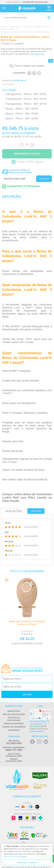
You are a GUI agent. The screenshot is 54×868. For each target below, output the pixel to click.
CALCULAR (44, 179)
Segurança (14, 730)
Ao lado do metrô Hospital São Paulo (40, 726)
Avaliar (36, 511)
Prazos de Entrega (14, 724)
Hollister (8, 84)
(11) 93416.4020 (41, 2)
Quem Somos (14, 711)
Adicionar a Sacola (27, 154)
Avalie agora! (20, 80)
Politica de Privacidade (15, 857)
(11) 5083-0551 (28, 2)
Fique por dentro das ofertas (27, 670)
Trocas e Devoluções (14, 714)
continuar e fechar (27, 862)
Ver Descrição (38, 54)
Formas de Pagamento (14, 727)
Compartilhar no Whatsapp (21, 186)
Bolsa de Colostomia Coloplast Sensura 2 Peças (27, 623)
